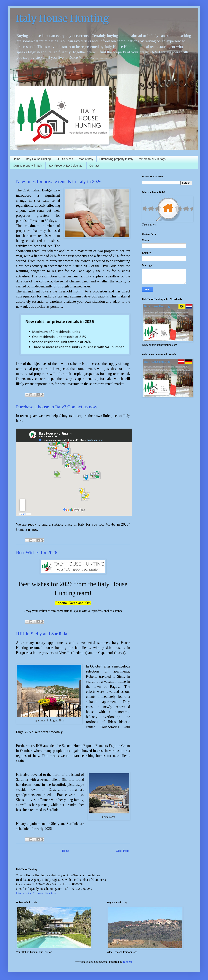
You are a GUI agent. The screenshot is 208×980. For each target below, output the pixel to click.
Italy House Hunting (38, 159)
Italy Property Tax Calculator (66, 166)
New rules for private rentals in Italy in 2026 (59, 181)
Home (16, 159)
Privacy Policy (24, 893)
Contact (94, 166)
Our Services (65, 159)
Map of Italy (86, 159)
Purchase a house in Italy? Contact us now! (57, 407)
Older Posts (122, 851)
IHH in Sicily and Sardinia (42, 634)
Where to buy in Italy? (153, 159)
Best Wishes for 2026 (37, 552)
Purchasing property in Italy (116, 159)
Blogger (127, 962)
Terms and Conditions (45, 893)
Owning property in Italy (28, 166)
